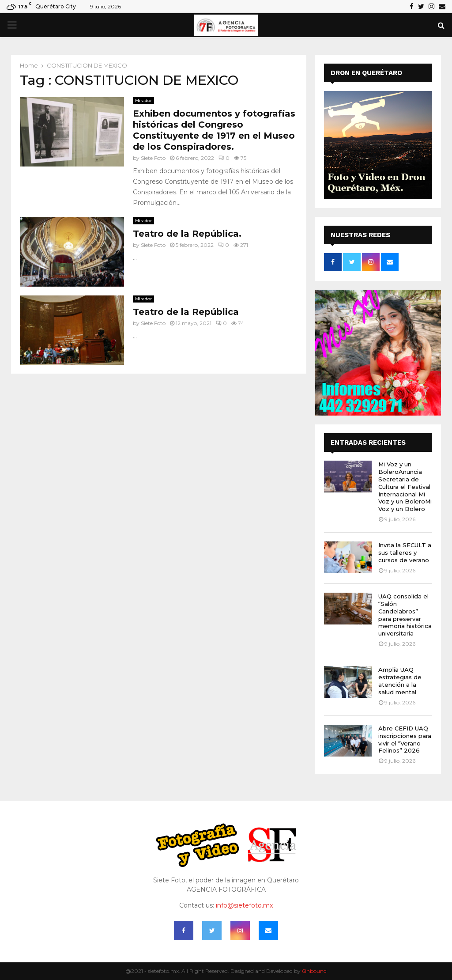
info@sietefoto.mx (244, 905)
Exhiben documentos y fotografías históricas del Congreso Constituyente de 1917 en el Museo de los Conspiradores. (214, 130)
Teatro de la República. (187, 234)
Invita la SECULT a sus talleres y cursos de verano (405, 552)
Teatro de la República (186, 312)
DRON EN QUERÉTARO (366, 73)
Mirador (143, 100)
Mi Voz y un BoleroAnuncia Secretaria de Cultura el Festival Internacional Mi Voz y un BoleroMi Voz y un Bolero (405, 486)
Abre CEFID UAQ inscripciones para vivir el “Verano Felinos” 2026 (405, 740)
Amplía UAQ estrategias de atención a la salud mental (400, 681)
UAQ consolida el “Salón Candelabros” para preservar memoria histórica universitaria (405, 615)
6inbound (314, 971)
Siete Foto (153, 158)
